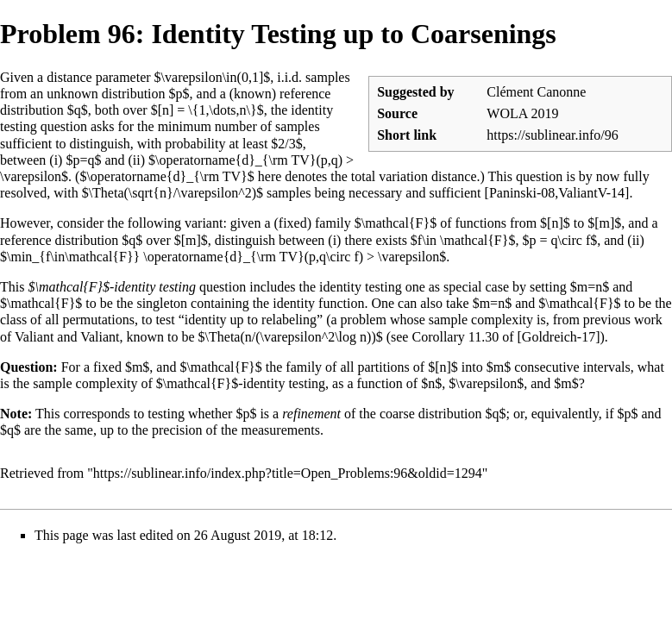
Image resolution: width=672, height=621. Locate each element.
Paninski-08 (522, 193)
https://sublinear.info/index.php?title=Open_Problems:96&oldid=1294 (288, 473)
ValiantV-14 (591, 193)
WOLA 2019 (522, 113)
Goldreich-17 (559, 337)
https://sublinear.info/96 (552, 135)
